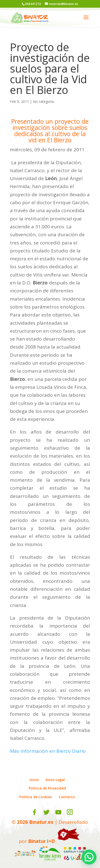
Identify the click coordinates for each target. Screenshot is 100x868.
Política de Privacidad (47, 788)
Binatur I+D (42, 841)
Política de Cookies (36, 797)
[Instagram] (70, 812)
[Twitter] (46, 812)
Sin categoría (43, 101)
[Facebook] (34, 812)
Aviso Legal (55, 780)
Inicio (34, 780)
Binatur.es (41, 822)
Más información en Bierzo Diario (48, 751)
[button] (89, 857)
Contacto (67, 797)
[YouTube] (58, 812)
